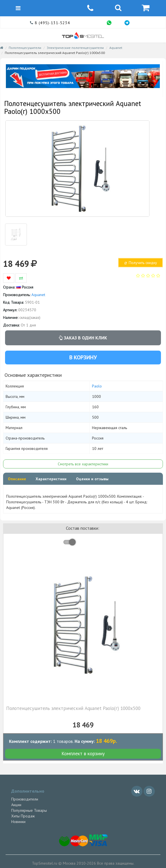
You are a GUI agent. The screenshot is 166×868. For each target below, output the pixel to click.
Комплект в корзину (83, 753)
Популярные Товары (29, 810)
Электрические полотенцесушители (75, 48)
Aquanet (116, 48)
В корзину (83, 357)
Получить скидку (140, 263)
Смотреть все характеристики (83, 464)
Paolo (97, 386)
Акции (16, 805)
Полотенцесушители (25, 48)
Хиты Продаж (23, 816)
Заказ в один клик (83, 338)
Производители (25, 799)
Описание (17, 479)
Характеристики (51, 479)
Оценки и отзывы (92, 479)
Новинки (18, 822)
